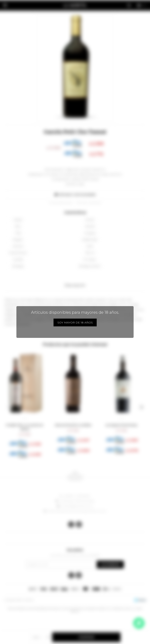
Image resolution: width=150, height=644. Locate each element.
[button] (8, 407)
